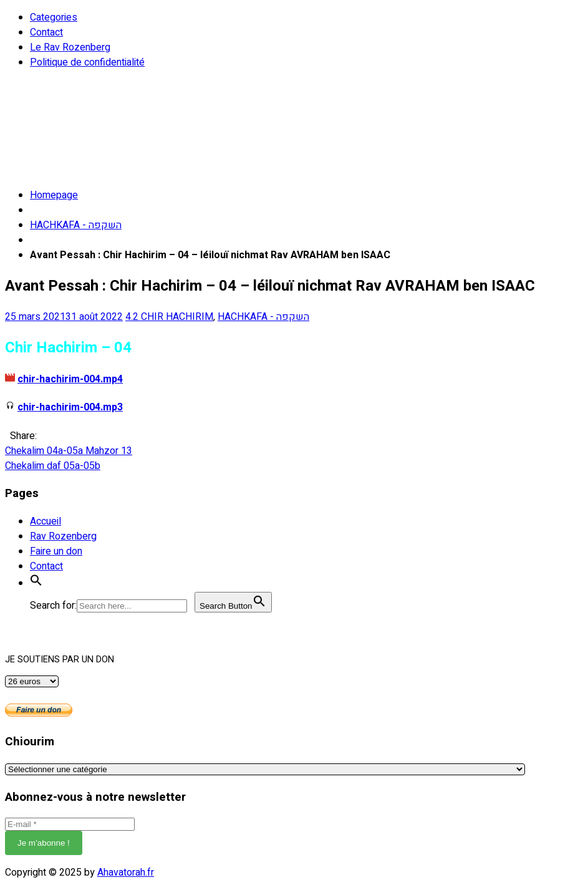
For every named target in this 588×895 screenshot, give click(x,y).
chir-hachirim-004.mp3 (70, 407)
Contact (46, 32)
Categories (54, 17)
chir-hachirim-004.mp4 (70, 379)
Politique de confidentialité (87, 62)
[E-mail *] (70, 824)
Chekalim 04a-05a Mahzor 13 (69, 451)
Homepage (54, 195)
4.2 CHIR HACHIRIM (169, 317)
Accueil (46, 521)
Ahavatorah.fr (126, 873)
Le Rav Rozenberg (70, 47)
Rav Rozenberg (63, 536)
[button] (36, 583)
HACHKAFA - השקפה (76, 225)
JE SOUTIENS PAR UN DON (60, 660)
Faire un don (56, 551)
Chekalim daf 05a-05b (53, 466)
